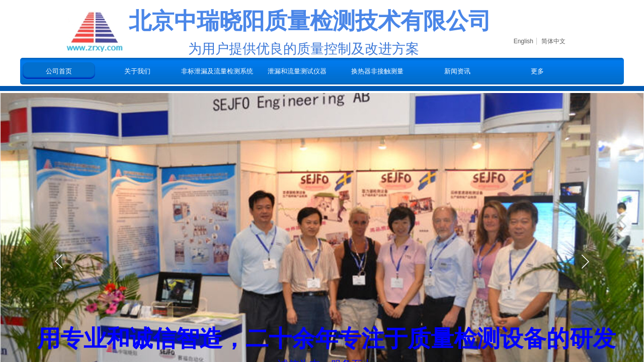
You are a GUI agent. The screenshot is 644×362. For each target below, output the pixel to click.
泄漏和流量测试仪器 (297, 71)
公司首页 (59, 71)
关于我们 (137, 71)
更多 (537, 71)
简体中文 (553, 41)
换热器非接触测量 (377, 71)
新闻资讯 (457, 71)
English (524, 41)
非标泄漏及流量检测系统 (217, 71)
